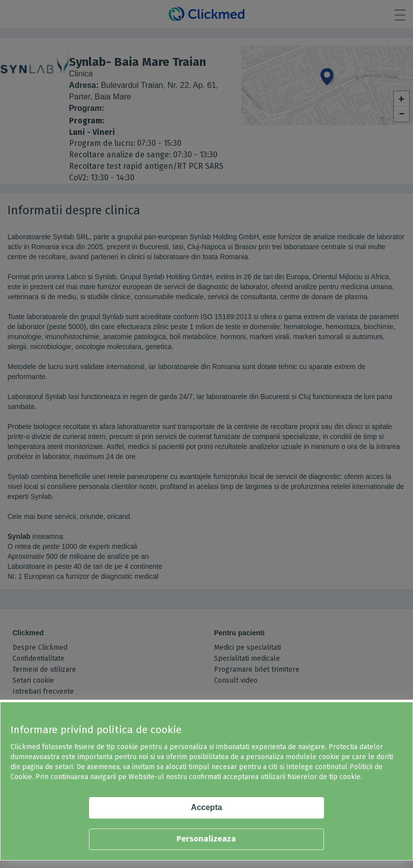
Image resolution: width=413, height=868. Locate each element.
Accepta (206, 807)
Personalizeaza (206, 839)
